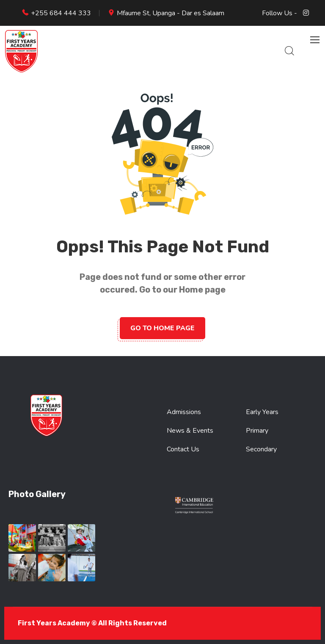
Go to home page (162, 328)
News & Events (190, 431)
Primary (257, 431)
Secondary (261, 449)
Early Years (262, 412)
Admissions (184, 412)
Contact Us (183, 449)
